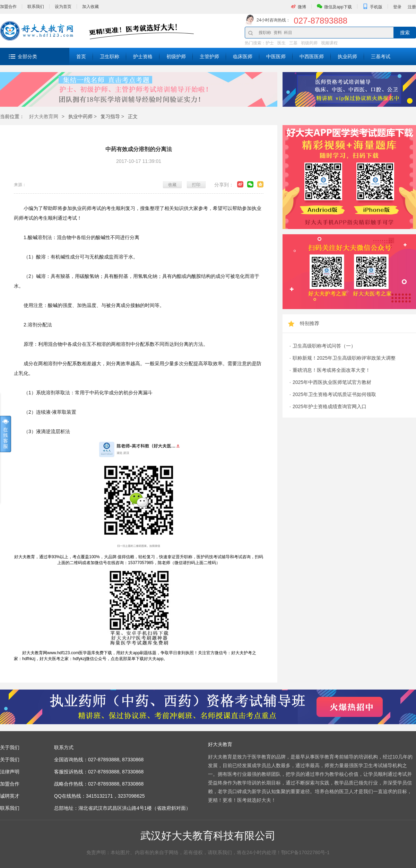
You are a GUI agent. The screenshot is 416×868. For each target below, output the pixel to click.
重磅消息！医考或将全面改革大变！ (331, 370)
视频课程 (329, 43)
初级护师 (176, 56)
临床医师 (243, 56)
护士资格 (143, 56)
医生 (281, 43)
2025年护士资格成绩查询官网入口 (330, 406)
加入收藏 (90, 7)
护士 (270, 43)
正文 (133, 116)
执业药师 (347, 56)
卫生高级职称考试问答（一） (324, 346)
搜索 (405, 33)
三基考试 (381, 56)
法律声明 (10, 772)
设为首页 (63, 7)
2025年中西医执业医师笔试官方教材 (332, 382)
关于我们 (10, 760)
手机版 (376, 7)
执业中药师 (80, 116)
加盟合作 (8, 7)
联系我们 (36, 7)
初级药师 (309, 43)
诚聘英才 (10, 796)
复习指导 (110, 116)
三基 (293, 43)
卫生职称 (110, 56)
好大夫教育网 (44, 116)
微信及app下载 (338, 7)
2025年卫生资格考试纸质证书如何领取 (334, 394)
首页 (81, 56)
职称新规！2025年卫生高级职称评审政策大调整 (344, 358)
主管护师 (209, 56)
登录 (397, 7)
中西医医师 (312, 56)
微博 (302, 7)
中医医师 (276, 56)
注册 (412, 7)
